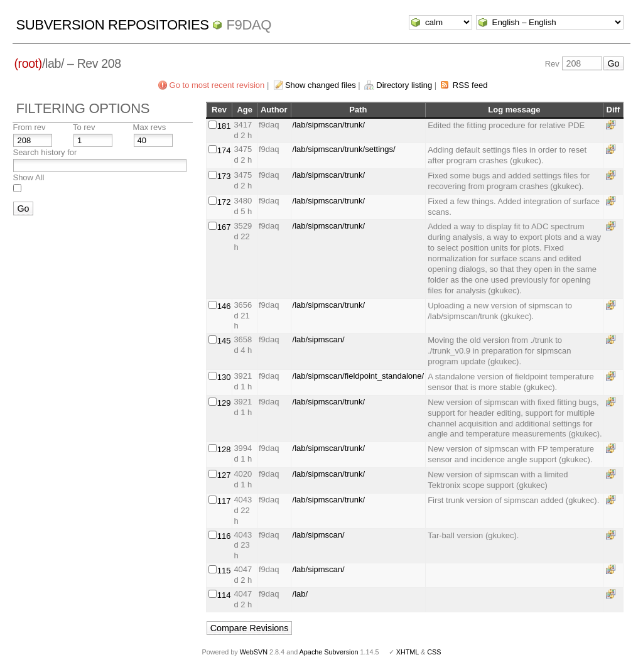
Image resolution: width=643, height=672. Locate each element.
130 (224, 377)
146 (224, 306)
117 (224, 501)
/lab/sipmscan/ (319, 339)
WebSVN (254, 652)
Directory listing (404, 85)
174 (224, 150)
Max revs (150, 127)
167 (224, 227)
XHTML (408, 652)
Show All (28, 177)
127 (224, 475)
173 (224, 176)
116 (224, 536)
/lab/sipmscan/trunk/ (329, 125)
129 (224, 403)
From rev (29, 127)
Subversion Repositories (112, 25)
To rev (84, 127)
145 (224, 341)
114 (224, 595)
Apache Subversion (329, 652)
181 (224, 126)
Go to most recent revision (217, 85)
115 (224, 571)
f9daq (249, 25)
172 (224, 202)
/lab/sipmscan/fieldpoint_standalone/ (359, 376)
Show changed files (321, 85)
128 (224, 449)
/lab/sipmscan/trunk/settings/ (344, 149)
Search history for (45, 152)
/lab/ (300, 594)
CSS (434, 652)
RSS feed (470, 85)
